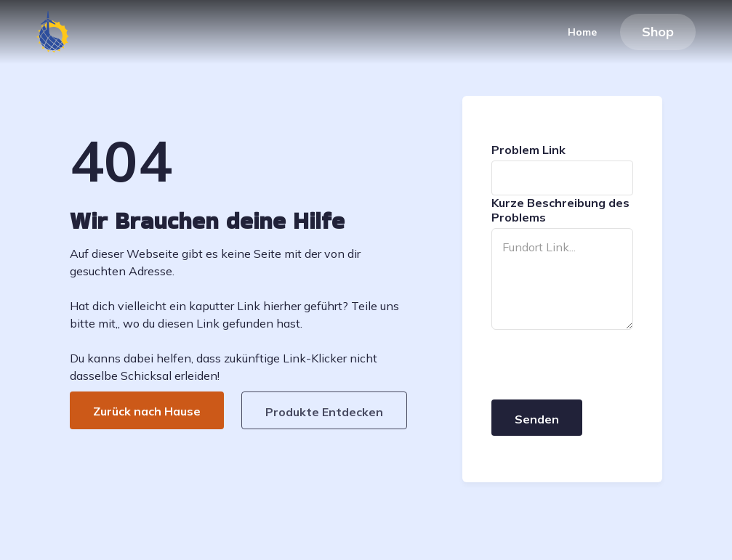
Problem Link (528, 150)
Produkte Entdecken (324, 412)
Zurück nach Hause (147, 411)
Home (582, 32)
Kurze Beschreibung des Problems (560, 210)
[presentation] (602, 365)
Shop (658, 32)
